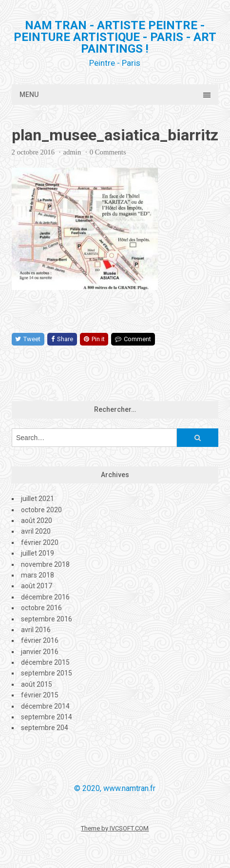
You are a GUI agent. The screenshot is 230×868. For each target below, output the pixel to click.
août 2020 (37, 521)
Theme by (95, 828)
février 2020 (40, 542)
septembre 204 (45, 728)
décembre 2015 (45, 662)
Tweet (28, 339)
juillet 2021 (38, 499)
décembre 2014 (45, 706)
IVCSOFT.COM (129, 828)
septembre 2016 (47, 619)
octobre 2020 (41, 510)
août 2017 (37, 586)
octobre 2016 (41, 608)
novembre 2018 (45, 564)
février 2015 (40, 695)
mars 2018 (38, 575)
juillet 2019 (38, 553)
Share (62, 339)
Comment (133, 339)
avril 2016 (36, 630)
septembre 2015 (47, 673)
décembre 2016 (45, 597)
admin (72, 152)
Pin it (94, 339)
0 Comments (108, 152)
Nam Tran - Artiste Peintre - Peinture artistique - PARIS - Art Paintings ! (115, 37)
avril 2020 (36, 531)
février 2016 (40, 640)
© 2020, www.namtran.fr (115, 788)
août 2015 (37, 684)
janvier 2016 (40, 652)
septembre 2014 (47, 717)
